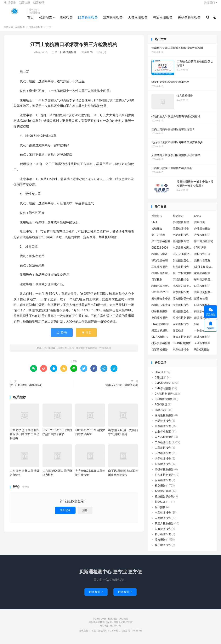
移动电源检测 (160, 264)
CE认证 (159, 381)
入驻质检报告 (181, 328)
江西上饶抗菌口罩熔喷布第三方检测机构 (74, 49)
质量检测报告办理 (204, 296)
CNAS (198, 220)
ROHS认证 (161, 408)
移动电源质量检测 (161, 290)
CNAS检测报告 (182, 347)
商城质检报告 (202, 315)
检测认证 (160, 506)
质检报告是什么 (182, 303)
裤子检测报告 (163, 538)
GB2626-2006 (160, 252)
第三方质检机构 (204, 245)
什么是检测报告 (182, 341)
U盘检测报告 (202, 354)
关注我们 (209, 5)
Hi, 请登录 (10, 5)
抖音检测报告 (163, 468)
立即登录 (65, 514)
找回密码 (39, 5)
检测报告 (14, 14)
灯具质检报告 (181, 271)
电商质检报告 (160, 322)
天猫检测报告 (137, 20)
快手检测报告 (163, 462)
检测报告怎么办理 (182, 315)
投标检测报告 (160, 315)
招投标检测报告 (182, 322)
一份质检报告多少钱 (204, 334)
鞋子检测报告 (163, 549)
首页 (30, 20)
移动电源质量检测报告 (204, 283)
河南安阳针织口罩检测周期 (122, 389)
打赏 (86, 336)
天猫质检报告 (181, 283)
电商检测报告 (163, 522)
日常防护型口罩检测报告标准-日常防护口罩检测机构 (24, 438)
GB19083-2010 (160, 296)
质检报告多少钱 (161, 303)
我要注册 (25, 5)
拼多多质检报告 (161, 347)
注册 (85, 514)
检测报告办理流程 (161, 277)
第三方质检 (158, 239)
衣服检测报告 (163, 533)
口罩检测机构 (202, 309)
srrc (196, 328)
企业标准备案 (202, 347)
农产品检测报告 (164, 441)
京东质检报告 (181, 296)
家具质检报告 (202, 277)
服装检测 (178, 334)
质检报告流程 (202, 264)
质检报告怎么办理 (182, 264)
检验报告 (157, 233)
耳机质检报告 (160, 271)
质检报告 (66, 20)
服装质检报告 (202, 322)
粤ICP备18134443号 (111, 630)
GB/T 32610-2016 (204, 271)
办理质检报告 (202, 233)
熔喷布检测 (201, 303)
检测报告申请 (160, 258)
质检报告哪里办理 (182, 290)
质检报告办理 (181, 226)
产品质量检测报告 (182, 252)
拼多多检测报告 (189, 20)
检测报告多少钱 (161, 309)
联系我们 (96, 596)
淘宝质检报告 (181, 309)
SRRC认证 (200, 252)
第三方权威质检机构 (161, 334)
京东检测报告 (112, 20)
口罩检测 (157, 283)
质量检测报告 (181, 233)
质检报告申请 (202, 258)
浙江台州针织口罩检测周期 (26, 389)
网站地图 (124, 623)
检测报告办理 (181, 245)
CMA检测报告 (160, 341)
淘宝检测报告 (162, 20)
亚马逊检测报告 (164, 419)
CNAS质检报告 (160, 328)
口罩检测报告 (87, 20)
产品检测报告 (202, 239)
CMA (154, 226)
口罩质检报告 (160, 354)
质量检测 (200, 226)
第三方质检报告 (161, 245)
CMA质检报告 (163, 392)
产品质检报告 (181, 239)
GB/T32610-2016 (182, 258)
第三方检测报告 (182, 277)
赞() (62, 336)
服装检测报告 (202, 341)
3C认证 (159, 376)
